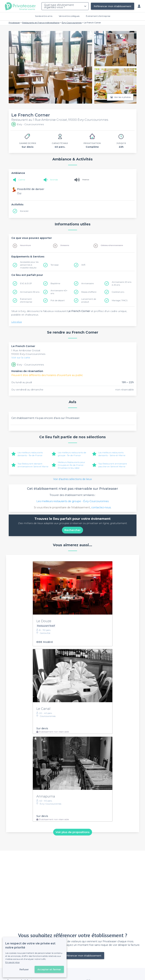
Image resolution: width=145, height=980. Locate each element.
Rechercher (72, 530)
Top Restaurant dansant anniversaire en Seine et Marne (33, 465)
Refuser (24, 969)
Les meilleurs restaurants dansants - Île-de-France (30, 454)
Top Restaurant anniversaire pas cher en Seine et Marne (113, 465)
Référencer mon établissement (113, 6)
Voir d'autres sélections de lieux (72, 479)
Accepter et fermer (49, 969)
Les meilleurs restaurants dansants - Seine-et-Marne (112, 454)
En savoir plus (12, 962)
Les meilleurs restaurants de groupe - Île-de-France (72, 454)
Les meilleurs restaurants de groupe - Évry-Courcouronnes (72, 501)
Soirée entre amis (44, 16)
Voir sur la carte (21, 357)
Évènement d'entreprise (98, 16)
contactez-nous (101, 507)
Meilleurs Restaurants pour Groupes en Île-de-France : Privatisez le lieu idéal (72, 465)
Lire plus (17, 322)
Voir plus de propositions (72, 832)
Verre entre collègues (69, 16)
